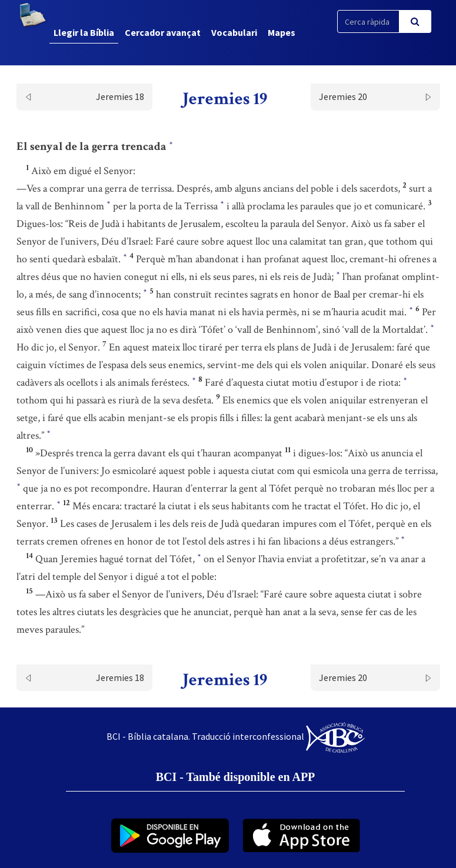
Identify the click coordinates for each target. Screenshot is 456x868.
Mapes (282, 32)
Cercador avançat (163, 32)
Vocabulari (234, 32)
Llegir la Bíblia (84, 32)
